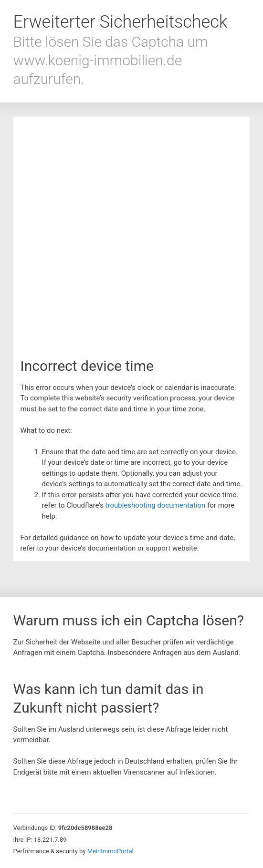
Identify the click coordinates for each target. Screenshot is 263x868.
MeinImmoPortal (110, 851)
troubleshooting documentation (156, 505)
